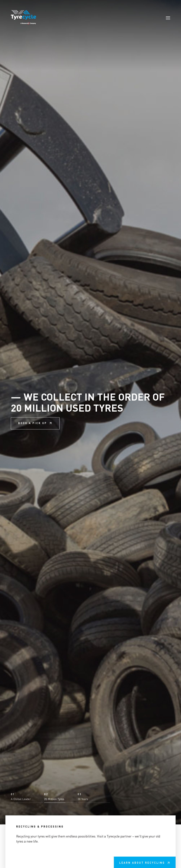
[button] (27, 841)
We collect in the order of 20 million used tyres (90, 434)
